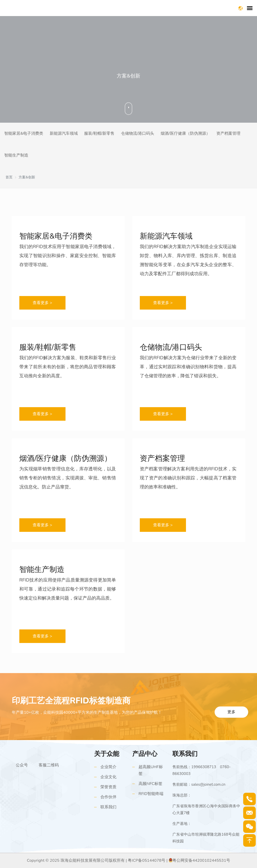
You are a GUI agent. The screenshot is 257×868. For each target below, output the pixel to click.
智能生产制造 (16, 155)
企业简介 (108, 767)
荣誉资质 (108, 787)
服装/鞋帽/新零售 (99, 133)
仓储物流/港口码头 (138, 133)
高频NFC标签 (150, 784)
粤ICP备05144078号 (147, 860)
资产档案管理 (228, 133)
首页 (9, 177)
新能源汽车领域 (64, 133)
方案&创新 (27, 177)
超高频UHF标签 (151, 770)
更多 (231, 712)
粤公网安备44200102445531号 (201, 860)
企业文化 (108, 777)
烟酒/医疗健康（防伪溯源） (185, 133)
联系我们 (108, 807)
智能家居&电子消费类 (24, 133)
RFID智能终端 (151, 794)
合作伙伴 (108, 797)
